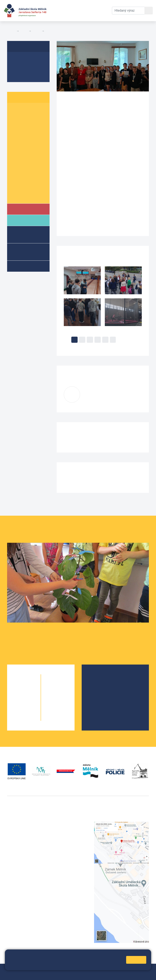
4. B (31, 133)
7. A (15, 165)
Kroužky (24, 266)
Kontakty (102, 6)
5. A (15, 141)
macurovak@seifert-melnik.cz (105, 397)
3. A (15, 126)
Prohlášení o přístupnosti (53, 974)
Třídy (36, 31)
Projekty (97, 690)
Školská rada (101, 683)
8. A (15, 173)
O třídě (17, 59)
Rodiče (24, 220)
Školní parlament (26, 196)
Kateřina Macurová (108, 392)
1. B (31, 110)
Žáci (24, 31)
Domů (11, 31)
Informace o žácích (28, 188)
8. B (49, 31)
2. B (31, 118)
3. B (31, 126)
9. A (15, 180)
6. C (15, 157)
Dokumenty (81, 6)
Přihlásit (26, 974)
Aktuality (19, 67)
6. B (31, 149)
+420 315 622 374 (70, 824)
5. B (31, 141)
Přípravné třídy (25, 252)
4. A (15, 133)
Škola (23, 209)
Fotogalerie (21, 75)
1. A (15, 110)
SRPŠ (95, 703)
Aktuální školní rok (60, 10)
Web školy (142, 969)
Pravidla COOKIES (86, 974)
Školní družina (22, 234)
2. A (15, 118)
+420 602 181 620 (20, 890)
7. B (31, 165)
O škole (97, 677)
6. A (15, 149)
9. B (31, 180)
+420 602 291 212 (70, 829)
